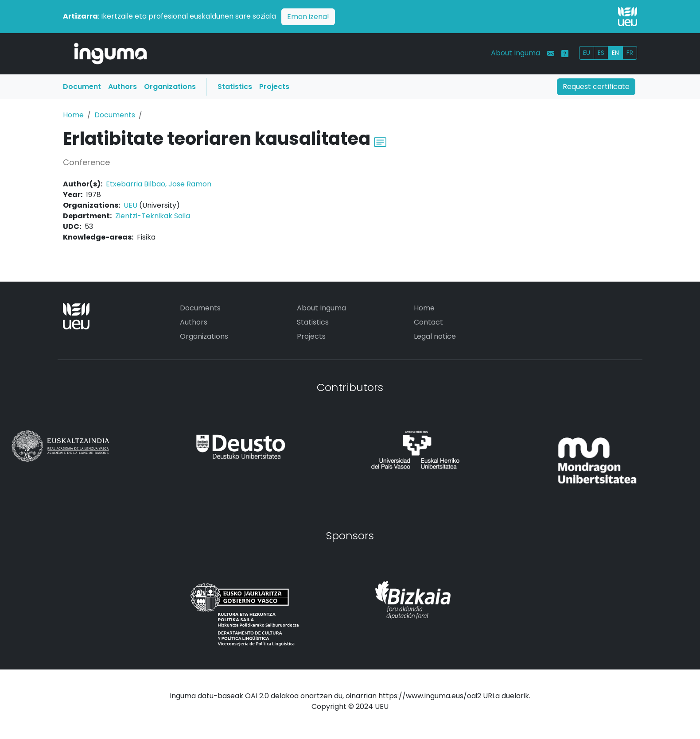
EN (615, 53)
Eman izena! (308, 17)
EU (587, 53)
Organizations (170, 87)
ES (601, 53)
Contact (428, 322)
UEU (130, 205)
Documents (115, 115)
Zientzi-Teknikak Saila (153, 216)
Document (82, 87)
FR (630, 53)
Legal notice (435, 336)
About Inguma (515, 53)
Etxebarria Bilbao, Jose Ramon (159, 184)
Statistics (235, 87)
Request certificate (596, 87)
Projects (274, 87)
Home (73, 115)
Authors (122, 87)
